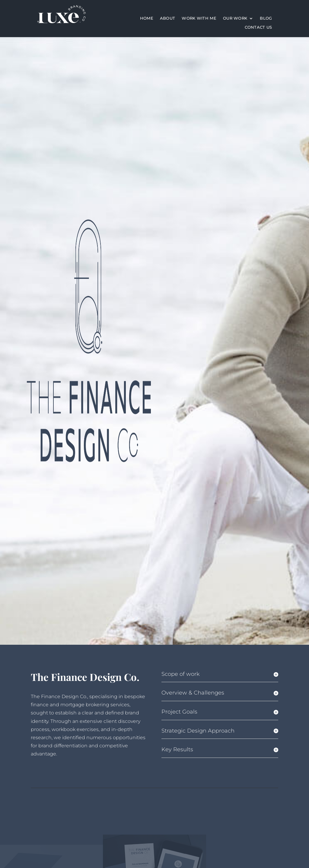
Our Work (235, 18)
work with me (199, 18)
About (168, 18)
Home (147, 18)
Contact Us (258, 27)
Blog (266, 18)
